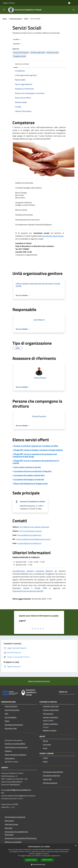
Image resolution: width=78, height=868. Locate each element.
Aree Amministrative (12, 710)
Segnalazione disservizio (51, 776)
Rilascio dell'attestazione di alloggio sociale (31, 484)
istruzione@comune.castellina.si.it (30, 535)
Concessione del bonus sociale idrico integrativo (33, 471)
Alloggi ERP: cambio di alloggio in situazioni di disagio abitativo (38, 450)
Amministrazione (16, 19)
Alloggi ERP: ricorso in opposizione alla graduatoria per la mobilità (36, 462)
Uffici (26, 19)
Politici (7, 721)
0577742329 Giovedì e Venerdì (31, 531)
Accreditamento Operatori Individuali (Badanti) (33, 571)
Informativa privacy (12, 824)
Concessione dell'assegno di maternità (29, 479)
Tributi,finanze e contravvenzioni (16, 747)
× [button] (76, 846)
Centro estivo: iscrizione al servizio (27, 467)
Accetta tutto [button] (31, 860)
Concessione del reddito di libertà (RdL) (29, 475)
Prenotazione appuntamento (53, 772)
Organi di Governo (11, 706)
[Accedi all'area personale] (69, 3)
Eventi (45, 762)
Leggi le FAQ (47, 779)
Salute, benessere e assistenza (15, 755)
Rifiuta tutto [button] (47, 860)
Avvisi (45, 748)
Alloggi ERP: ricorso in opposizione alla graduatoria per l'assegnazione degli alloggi (35, 455)
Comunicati (47, 745)
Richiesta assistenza (50, 783)
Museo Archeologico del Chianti (39, 681)
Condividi (17, 39)
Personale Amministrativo (14, 725)
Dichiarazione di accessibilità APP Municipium (21, 838)
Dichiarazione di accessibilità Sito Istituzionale (16, 833)
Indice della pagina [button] (22, 64)
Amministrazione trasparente (15, 817)
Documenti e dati (11, 728)
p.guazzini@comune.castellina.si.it (29, 543)
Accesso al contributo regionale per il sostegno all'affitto (36, 446)
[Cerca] (74, 10)
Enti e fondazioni (11, 717)
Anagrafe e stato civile (51, 706)
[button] (39, 865)
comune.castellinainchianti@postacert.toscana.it (33, 539)
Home (5, 19)
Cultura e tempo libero (51, 710)
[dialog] (39, 856)
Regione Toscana (9, 3)
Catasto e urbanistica (50, 724)
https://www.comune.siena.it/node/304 (28, 591)
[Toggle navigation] (4, 10)
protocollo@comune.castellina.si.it (18, 790)
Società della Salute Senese (53, 236)
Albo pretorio (9, 821)
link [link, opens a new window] (59, 856)
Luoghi (45, 758)
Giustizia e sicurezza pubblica (15, 744)
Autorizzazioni (10, 758)
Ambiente (8, 751)
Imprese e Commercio (50, 717)
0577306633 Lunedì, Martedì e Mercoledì (34, 527)
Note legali (9, 828)
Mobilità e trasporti (50, 730)
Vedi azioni (18, 44)
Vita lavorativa (48, 714)
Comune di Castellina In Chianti (32, 502)
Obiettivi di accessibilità (13, 842)
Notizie (45, 741)
